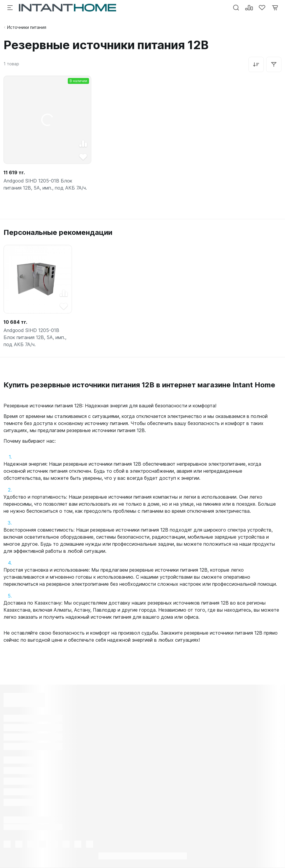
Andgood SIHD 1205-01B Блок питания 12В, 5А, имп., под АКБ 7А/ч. (45, 184)
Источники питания (27, 27)
